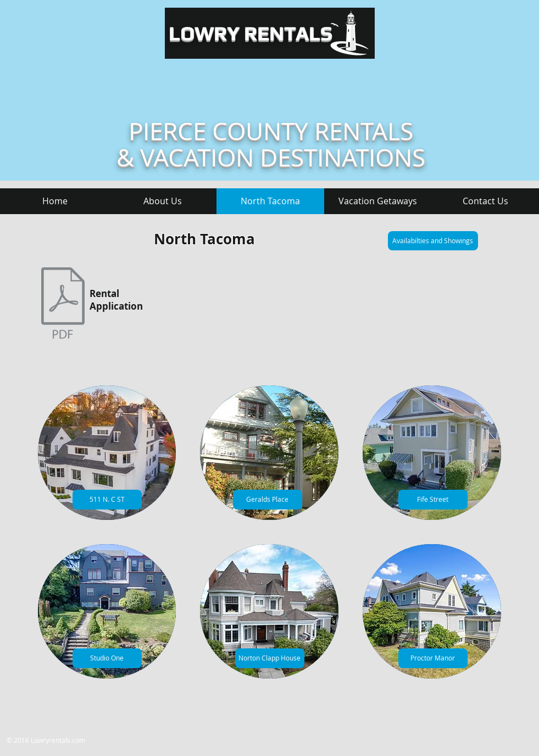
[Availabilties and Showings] (433, 241)
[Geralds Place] (268, 500)
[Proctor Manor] (433, 658)
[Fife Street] (433, 500)
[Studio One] (107, 658)
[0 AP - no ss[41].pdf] (63, 304)
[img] (107, 453)
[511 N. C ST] (107, 500)
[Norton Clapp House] (270, 658)
